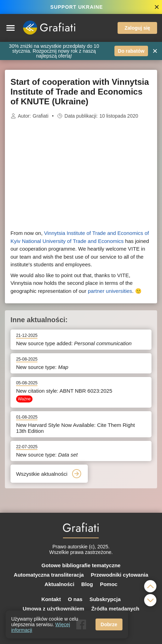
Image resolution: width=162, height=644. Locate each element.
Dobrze (109, 624)
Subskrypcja (105, 599)
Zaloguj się (137, 28)
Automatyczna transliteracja (49, 575)
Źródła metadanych (115, 609)
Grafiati (40, 116)
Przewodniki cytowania (119, 575)
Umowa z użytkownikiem (54, 609)
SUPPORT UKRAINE (77, 7)
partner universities (110, 291)
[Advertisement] (81, 175)
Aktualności (59, 584)
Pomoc (109, 584)
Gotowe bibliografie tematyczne (81, 565)
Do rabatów (131, 51)
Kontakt (51, 599)
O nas (75, 599)
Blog (87, 584)
